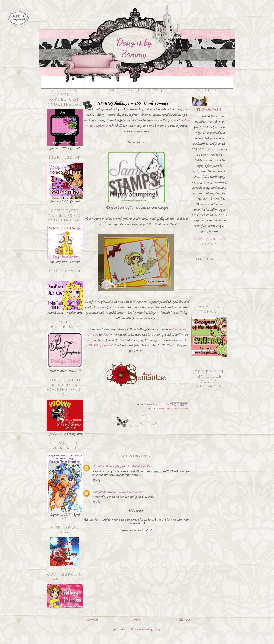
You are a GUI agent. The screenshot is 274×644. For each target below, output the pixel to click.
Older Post (183, 620)
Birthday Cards (163, 409)
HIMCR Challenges (179, 409)
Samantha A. (211, 110)
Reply (96, 480)
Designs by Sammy (134, 48)
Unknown (99, 492)
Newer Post (91, 620)
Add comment (136, 511)
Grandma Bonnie (103, 466)
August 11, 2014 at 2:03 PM (133, 466)
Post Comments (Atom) (145, 629)
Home (137, 620)
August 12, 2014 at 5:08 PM (125, 492)
